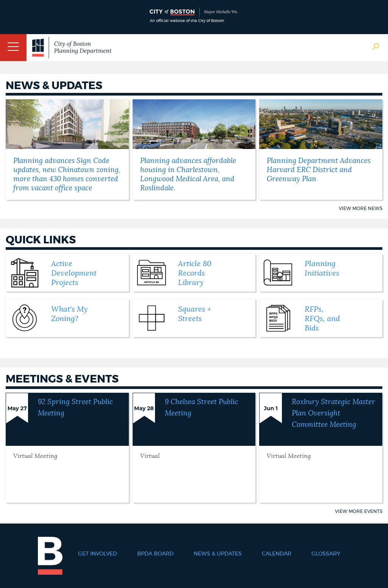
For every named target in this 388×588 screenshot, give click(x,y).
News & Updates (218, 554)
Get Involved (98, 554)
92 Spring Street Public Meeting (75, 408)
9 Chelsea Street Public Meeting (202, 408)
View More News (361, 209)
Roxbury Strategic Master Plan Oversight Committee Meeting (333, 413)
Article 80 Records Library (195, 273)
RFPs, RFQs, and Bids (322, 319)
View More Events (359, 511)
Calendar (277, 554)
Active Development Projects (74, 273)
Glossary (326, 554)
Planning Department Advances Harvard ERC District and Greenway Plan (319, 170)
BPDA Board (155, 554)
